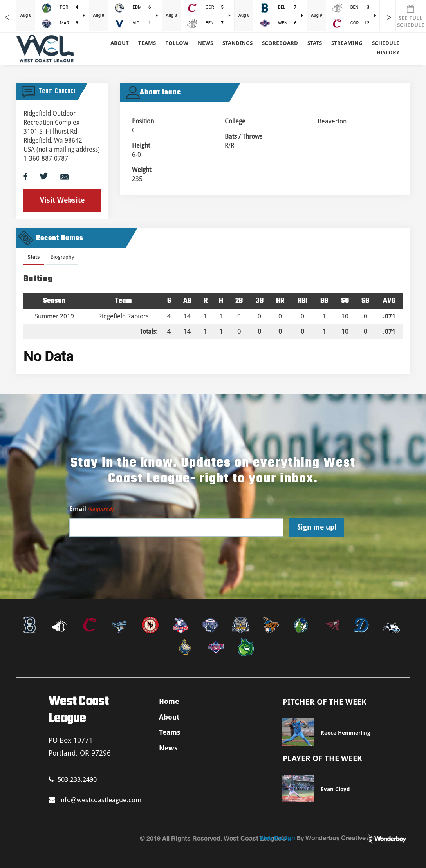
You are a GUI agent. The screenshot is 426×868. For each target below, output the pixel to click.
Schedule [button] (386, 43)
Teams (170, 732)
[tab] (34, 258)
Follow (177, 43)
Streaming (347, 43)
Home (169, 701)
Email (91, 509)
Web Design (277, 838)
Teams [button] (147, 43)
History (388, 52)
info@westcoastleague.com (95, 800)
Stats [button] (315, 43)
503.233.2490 (73, 779)
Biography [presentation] (62, 257)
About (120, 43)
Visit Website (62, 200)
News (205, 43)
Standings (237, 43)
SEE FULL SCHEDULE (411, 16)
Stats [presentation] (34, 257)
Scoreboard (280, 43)
